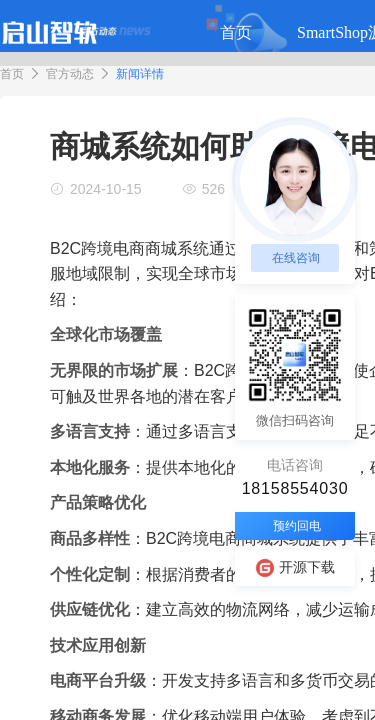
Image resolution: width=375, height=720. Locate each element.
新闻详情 (140, 74)
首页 (12, 74)
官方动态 (70, 74)
